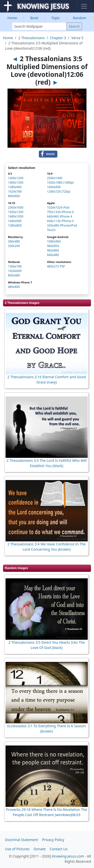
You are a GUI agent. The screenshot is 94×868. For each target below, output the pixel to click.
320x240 (14, 246)
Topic (56, 18)
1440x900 (15, 221)
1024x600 (15, 271)
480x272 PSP (56, 266)
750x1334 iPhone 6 (60, 212)
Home (12, 18)
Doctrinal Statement (22, 840)
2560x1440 (55, 178)
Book (34, 18)
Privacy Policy (53, 840)
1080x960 (54, 241)
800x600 (14, 196)
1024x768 (15, 191)
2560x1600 (16, 207)
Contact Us (59, 849)
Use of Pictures (17, 849)
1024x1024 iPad (58, 207)
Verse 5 (77, 38)
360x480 (14, 241)
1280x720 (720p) (59, 191)
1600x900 (54, 187)
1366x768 (15, 266)
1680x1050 (16, 216)
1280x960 (15, 187)
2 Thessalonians (31, 38)
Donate (40, 849)
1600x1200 (16, 178)
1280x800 (15, 225)
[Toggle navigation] (84, 6)
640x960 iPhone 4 (59, 216)
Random (80, 18)
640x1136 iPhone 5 (60, 221)
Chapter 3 (58, 38)
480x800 (14, 287)
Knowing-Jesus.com (68, 856)
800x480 (14, 275)
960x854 (53, 246)
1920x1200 (16, 212)
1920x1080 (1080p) (60, 183)
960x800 (53, 250)
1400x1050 (16, 183)
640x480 (53, 255)
